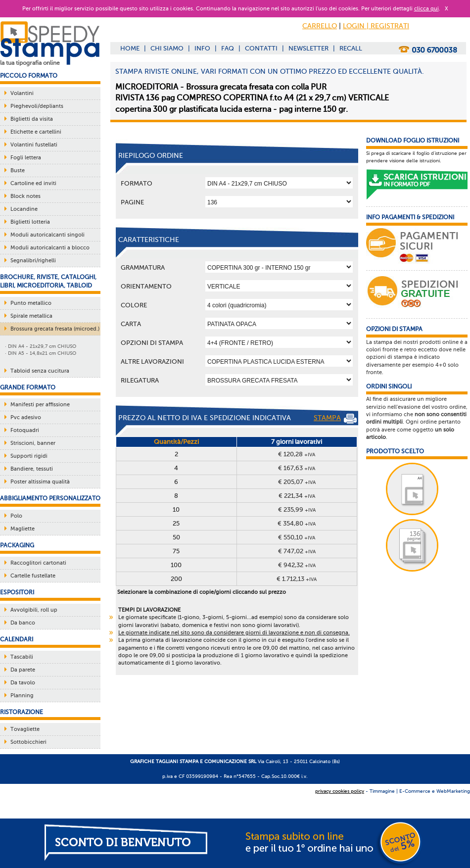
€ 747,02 (297, 551)
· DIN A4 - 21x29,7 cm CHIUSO (41, 346)
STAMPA (335, 419)
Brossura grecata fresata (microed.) (55, 329)
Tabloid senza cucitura (40, 371)
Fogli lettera (26, 158)
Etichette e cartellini (36, 132)
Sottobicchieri (28, 742)
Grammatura (143, 267)
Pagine (132, 202)
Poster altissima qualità (40, 482)
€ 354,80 (297, 523)
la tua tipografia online (30, 63)
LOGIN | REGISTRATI (376, 26)
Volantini (22, 93)
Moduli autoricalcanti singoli (47, 235)
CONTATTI (261, 48)
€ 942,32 (297, 565)
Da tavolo (23, 683)
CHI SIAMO (167, 48)
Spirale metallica (31, 316)
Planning (22, 696)
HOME (130, 48)
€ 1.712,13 (297, 579)
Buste (18, 170)
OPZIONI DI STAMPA (152, 343)
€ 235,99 (297, 509)
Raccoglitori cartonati (38, 563)
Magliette (23, 529)
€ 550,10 (297, 537)
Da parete (23, 670)
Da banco (23, 623)
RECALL (351, 48)
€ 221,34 (297, 496)
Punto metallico (31, 303)
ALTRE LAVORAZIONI (152, 362)
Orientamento (146, 286)
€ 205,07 (297, 482)
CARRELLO (320, 26)
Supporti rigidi (29, 456)
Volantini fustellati (34, 145)
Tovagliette (25, 729)
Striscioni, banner (33, 443)
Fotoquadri (25, 430)
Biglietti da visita (32, 119)
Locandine (24, 209)
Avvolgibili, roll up (34, 610)
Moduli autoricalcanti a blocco (50, 248)
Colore (134, 305)
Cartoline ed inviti (33, 183)
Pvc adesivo (26, 417)
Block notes (25, 196)
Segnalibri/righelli (33, 261)
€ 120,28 (297, 454)
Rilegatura (140, 380)
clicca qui (426, 9)
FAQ (228, 48)
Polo (16, 516)
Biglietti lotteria (30, 222)
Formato (137, 183)
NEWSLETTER (308, 48)
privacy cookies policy (340, 791)
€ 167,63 (297, 468)
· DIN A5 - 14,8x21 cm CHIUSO (41, 353)
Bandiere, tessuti (32, 469)
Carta (131, 324)
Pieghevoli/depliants (37, 106)
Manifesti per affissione (40, 405)
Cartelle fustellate (33, 576)
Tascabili (22, 657)
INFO (202, 48)
